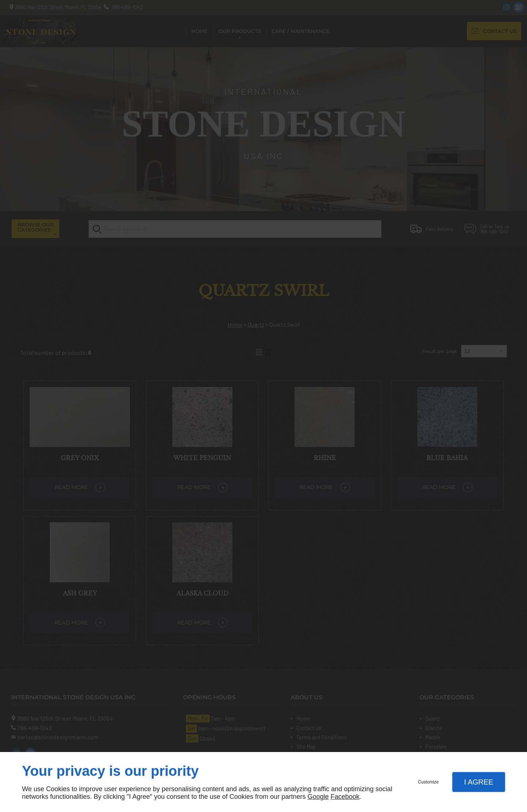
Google (318, 797)
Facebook (345, 797)
